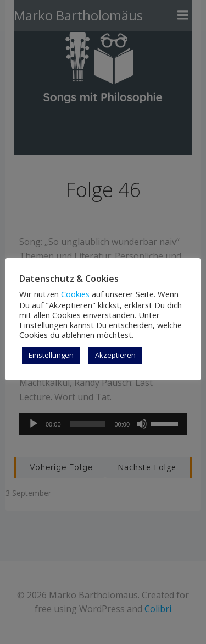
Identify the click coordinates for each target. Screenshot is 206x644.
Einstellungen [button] (51, 355)
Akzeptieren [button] (115, 355)
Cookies (75, 294)
